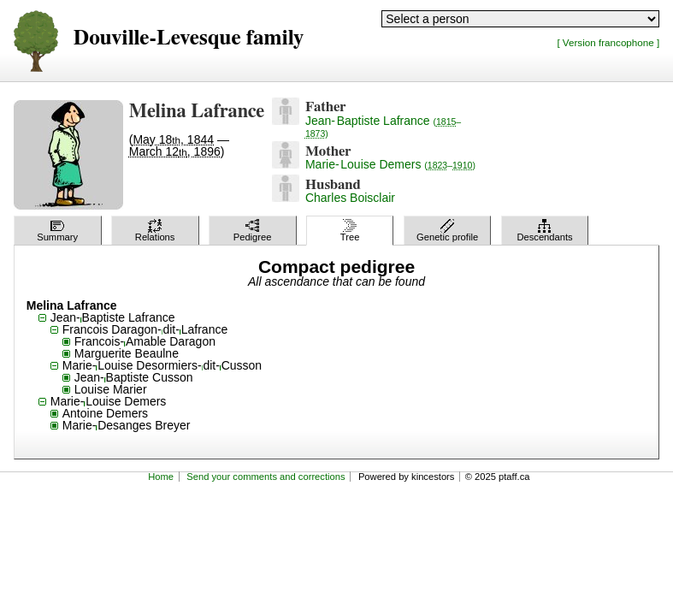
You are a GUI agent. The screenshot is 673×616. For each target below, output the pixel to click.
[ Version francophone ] (608, 42)
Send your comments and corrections (266, 477)
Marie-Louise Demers (390, 164)
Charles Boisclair (350, 198)
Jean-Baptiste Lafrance (383, 126)
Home (161, 477)
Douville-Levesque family (189, 38)
